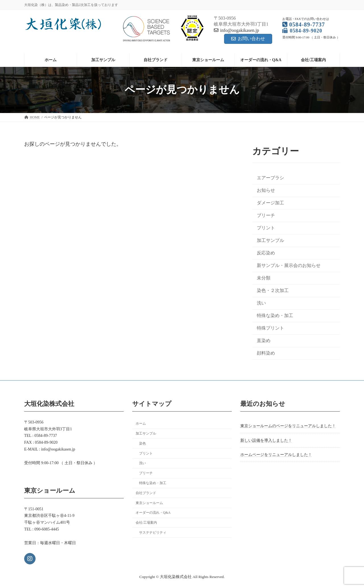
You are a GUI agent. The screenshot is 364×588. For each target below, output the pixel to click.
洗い (261, 303)
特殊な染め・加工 (275, 315)
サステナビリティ (153, 533)
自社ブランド (146, 493)
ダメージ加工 (270, 203)
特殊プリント (270, 328)
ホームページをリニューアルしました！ (276, 455)
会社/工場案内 (146, 523)
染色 (142, 443)
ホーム (141, 423)
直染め (264, 341)
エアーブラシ (270, 177)
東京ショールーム (149, 503)
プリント (266, 228)
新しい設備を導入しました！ (266, 440)
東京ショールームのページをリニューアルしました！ (288, 426)
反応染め (266, 253)
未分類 (264, 278)
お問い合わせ (248, 39)
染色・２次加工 (273, 290)
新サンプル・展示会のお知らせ (289, 265)
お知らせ (266, 190)
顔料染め (266, 353)
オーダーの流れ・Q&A (153, 513)
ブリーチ (266, 215)
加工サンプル (270, 240)
